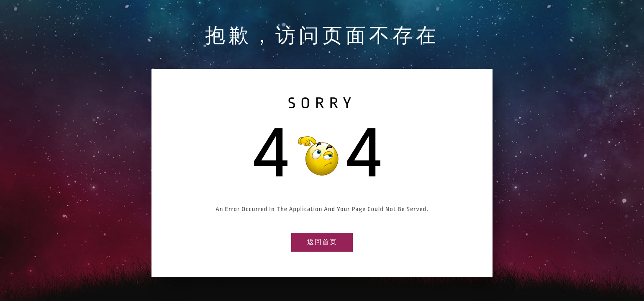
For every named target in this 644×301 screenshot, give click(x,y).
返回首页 (322, 242)
